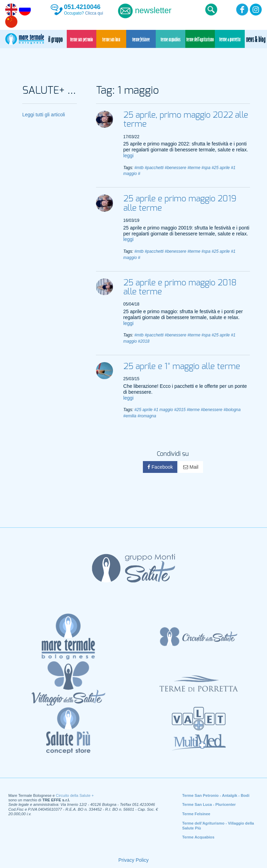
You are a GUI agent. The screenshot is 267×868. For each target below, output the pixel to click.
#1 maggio (163, 410)
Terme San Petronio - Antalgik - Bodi (216, 795)
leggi (129, 156)
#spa (206, 168)
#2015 (180, 410)
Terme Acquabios (198, 837)
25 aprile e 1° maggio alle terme (182, 367)
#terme (194, 168)
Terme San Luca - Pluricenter (209, 804)
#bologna (232, 410)
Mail (191, 467)
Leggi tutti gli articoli (44, 115)
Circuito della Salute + (75, 795)
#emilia (130, 416)
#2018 (144, 341)
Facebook (160, 467)
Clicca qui (94, 13)
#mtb (139, 168)
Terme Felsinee (196, 814)
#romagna (147, 416)
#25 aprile (221, 168)
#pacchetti (154, 168)
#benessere (176, 168)
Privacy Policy (133, 860)
